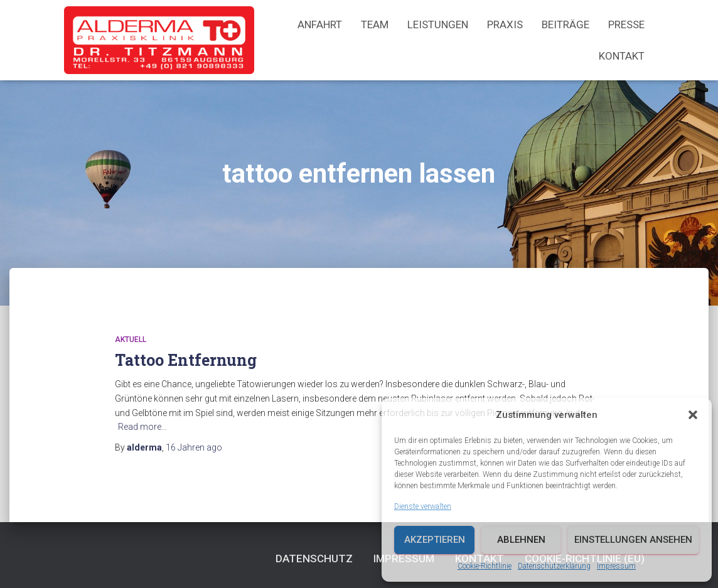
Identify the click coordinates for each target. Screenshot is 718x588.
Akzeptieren (435, 540)
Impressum (616, 566)
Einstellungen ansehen (633, 540)
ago (194, 447)
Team (375, 24)
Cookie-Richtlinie (485, 566)
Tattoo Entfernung (186, 360)
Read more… (142, 427)
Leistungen (438, 24)
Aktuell (131, 339)
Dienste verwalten (423, 506)
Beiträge (565, 24)
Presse (626, 24)
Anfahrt (320, 24)
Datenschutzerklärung (554, 566)
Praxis (505, 24)
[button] (693, 415)
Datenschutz (314, 559)
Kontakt (622, 56)
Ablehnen (521, 540)
